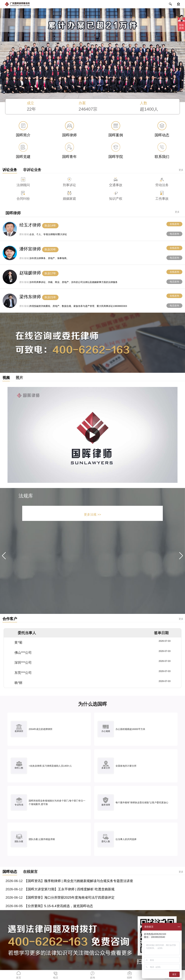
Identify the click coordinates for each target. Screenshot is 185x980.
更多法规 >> (92, 514)
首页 (19, 975)
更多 (181, 170)
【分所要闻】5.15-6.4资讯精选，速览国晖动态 (59, 906)
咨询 (92, 975)
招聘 (129, 975)
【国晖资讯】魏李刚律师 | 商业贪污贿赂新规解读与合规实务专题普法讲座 (79, 881)
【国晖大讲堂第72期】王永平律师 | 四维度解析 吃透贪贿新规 (69, 889)
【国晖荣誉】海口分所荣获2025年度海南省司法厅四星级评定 (70, 897)
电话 (56, 975)
